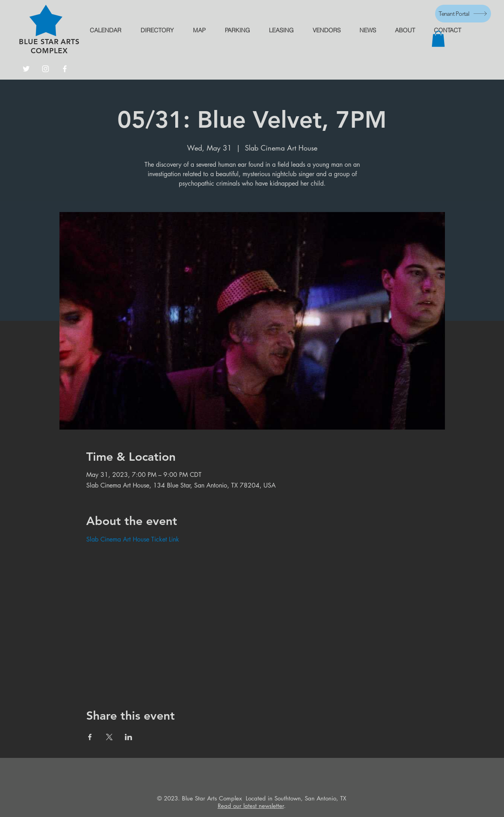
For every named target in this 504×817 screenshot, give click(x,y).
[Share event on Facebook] (90, 737)
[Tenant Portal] (463, 14)
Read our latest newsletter (251, 806)
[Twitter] (26, 69)
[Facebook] (65, 69)
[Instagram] (45, 69)
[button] (438, 39)
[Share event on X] (109, 737)
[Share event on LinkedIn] (129, 737)
